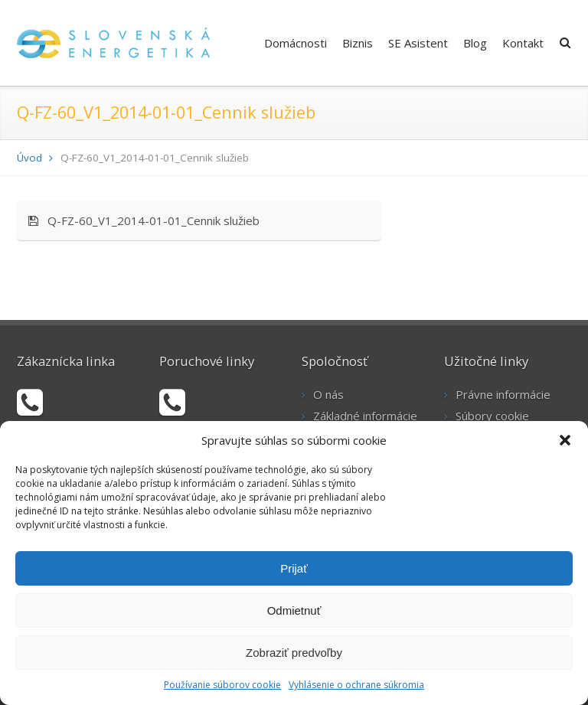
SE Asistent (418, 43)
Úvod (29, 158)
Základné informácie (365, 416)
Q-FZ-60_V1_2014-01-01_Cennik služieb (144, 220)
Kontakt (523, 43)
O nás (328, 394)
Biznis (358, 43)
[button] (565, 440)
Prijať (294, 568)
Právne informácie (503, 394)
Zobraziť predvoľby (294, 653)
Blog (475, 43)
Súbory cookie (492, 416)
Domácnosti (296, 43)
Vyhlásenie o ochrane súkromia (356, 685)
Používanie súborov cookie (222, 685)
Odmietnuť (294, 610)
